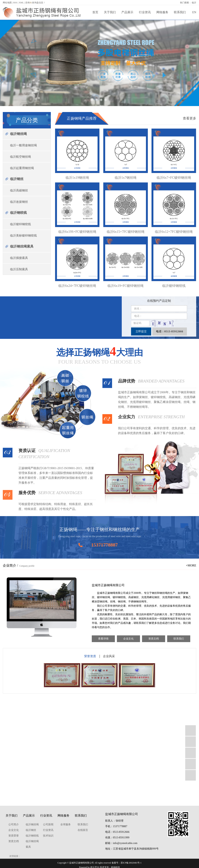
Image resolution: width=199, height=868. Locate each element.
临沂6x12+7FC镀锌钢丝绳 (174, 232)
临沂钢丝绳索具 (22, 246)
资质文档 (154, 639)
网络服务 (162, 12)
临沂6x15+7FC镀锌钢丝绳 (126, 232)
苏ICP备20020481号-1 (131, 863)
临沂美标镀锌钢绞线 (23, 235)
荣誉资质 (90, 656)
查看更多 (190, 118)
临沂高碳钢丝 (19, 190)
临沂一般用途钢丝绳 (23, 145)
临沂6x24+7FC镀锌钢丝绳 (77, 286)
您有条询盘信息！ (35, 3)
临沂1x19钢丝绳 (77, 178)
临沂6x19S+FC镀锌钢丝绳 (77, 232)
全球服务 (66, 824)
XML (21, 3)
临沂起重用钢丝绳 (22, 168)
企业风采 (109, 656)
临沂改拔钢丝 (19, 202)
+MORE (191, 565)
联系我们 (180, 12)
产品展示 (127, 12)
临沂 (194, 3)
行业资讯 (145, 12)
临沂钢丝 (17, 179)
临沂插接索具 (19, 258)
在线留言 (83, 830)
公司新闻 (48, 824)
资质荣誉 (14, 836)
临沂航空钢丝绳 (20, 157)
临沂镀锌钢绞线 (20, 224)
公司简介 (14, 824)
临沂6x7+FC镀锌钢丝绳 (174, 178)
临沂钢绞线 (18, 213)
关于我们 (110, 12)
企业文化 (128, 639)
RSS (15, 3)
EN (194, 12)
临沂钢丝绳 (18, 134)
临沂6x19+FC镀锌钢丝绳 (125, 286)
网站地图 (7, 3)
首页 (95, 12)
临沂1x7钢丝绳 (126, 178)
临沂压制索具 (19, 269)
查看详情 (103, 639)
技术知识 (48, 836)
